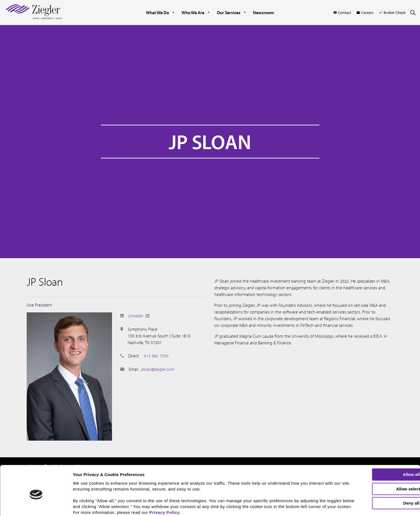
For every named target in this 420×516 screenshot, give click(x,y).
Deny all (374, 478)
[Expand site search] (413, 13)
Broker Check (392, 13)
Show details (291, 507)
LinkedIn (139, 316)
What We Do (157, 13)
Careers (365, 13)
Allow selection (373, 464)
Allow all (374, 449)
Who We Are (193, 13)
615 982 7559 (156, 356)
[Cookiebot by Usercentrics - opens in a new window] (36, 508)
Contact (342, 13)
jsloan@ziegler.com (158, 369)
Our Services (229, 13)
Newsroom (264, 13)
